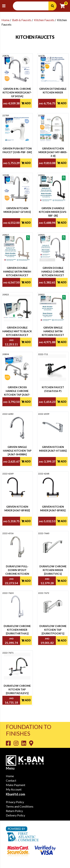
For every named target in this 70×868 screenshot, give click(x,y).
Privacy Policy (15, 802)
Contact (11, 780)
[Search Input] (33, 6)
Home (5, 20)
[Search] (52, 6)
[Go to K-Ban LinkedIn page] (25, 743)
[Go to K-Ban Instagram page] (17, 743)
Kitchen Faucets (44, 20)
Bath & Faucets (22, 20)
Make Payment (16, 785)
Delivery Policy (15, 815)
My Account (14, 789)
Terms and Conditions (20, 806)
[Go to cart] (64, 6)
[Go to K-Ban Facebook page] (10, 743)
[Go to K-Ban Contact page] (31, 743)
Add (26, 103)
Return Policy (14, 811)
